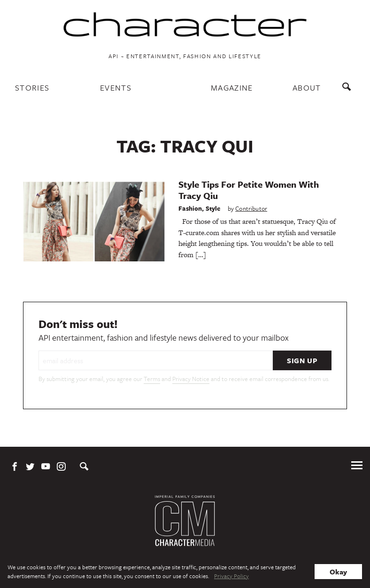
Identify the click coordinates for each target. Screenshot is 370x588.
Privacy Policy (231, 576)
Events (116, 88)
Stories (32, 88)
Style (213, 208)
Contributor (251, 208)
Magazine (232, 88)
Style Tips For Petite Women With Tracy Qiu (249, 190)
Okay (338, 572)
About (307, 88)
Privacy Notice (191, 379)
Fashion (190, 208)
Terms (152, 379)
